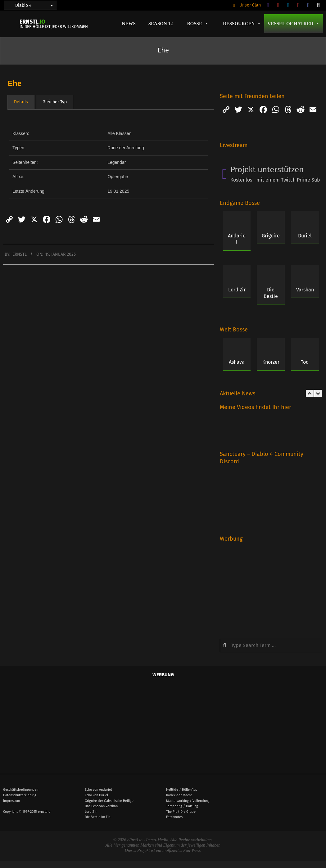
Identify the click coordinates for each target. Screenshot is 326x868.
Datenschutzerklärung (20, 795)
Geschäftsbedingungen (21, 790)
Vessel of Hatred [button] (294, 24)
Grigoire (271, 236)
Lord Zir (237, 290)
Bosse (198, 24)
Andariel (237, 239)
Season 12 (161, 24)
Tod (305, 362)
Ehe (15, 83)
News (129, 24)
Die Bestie (271, 293)
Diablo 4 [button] (34, 5)
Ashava (237, 362)
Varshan (305, 290)
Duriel (305, 236)
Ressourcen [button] (242, 24)
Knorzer (271, 362)
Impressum (11, 801)
